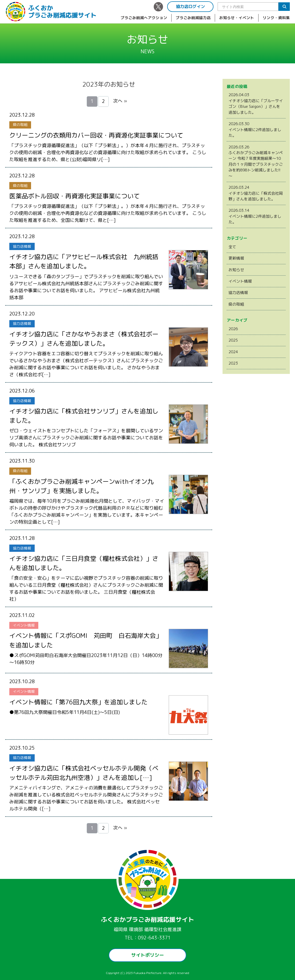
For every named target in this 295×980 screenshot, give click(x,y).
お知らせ (236, 270)
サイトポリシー (148, 955)
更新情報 (236, 258)
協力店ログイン (190, 6)
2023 (233, 363)
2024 (233, 352)
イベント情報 (240, 281)
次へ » (120, 101)
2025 (233, 340)
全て (232, 247)
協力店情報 (238, 293)
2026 (233, 329)
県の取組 (236, 304)
